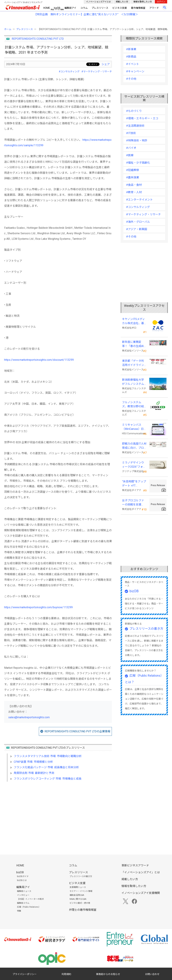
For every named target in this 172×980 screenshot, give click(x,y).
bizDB (57, 8)
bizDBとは (22, 880)
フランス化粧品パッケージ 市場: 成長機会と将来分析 (46, 767)
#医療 (130, 155)
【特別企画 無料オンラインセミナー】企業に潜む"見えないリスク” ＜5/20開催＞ (86, 14)
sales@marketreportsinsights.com (29, 717)
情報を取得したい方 (143, 2)
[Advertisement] (58, 814)
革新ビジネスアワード (135, 865)
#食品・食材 (134, 185)
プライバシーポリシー (25, 974)
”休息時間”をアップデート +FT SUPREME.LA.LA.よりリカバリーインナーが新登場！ (134, 484)
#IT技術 (131, 133)
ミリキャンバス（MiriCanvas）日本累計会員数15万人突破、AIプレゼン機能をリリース (134, 427)
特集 (19, 911)
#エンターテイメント (139, 200)
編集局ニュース (24, 891)
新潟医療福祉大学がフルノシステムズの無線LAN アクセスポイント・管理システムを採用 (133, 382)
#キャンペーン (135, 71)
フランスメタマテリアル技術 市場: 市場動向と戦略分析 (48, 756)
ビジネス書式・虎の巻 (80, 903)
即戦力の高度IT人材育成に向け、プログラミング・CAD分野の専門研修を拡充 (134, 446)
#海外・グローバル (138, 222)
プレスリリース (100, 8)
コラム (84, 8)
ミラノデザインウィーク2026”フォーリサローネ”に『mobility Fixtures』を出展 (134, 465)
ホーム (8, 29)
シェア (106, 64)
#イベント (133, 64)
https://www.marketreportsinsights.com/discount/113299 (39, 360)
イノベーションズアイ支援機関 (141, 893)
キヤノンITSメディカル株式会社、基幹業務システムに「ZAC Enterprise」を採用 (134, 321)
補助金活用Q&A (77, 895)
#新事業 (131, 49)
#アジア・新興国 (137, 229)
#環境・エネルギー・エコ (142, 118)
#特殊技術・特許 (137, 141)
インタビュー (23, 895)
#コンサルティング (69, 71)
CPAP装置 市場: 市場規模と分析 (33, 762)
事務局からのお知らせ (108, 974)
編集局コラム (23, 903)
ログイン (161, 2)
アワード (154, 8)
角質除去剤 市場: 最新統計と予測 (34, 773)
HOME (47, 8)
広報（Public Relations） (29, 907)
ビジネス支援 (120, 8)
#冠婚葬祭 (133, 170)
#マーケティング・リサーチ (97, 71)
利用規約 (66, 974)
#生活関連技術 (135, 126)
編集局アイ (70, 8)
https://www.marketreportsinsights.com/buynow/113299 (38, 607)
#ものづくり (134, 111)
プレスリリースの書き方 (146, 629)
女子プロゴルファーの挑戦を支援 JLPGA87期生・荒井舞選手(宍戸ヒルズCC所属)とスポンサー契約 (134, 503)
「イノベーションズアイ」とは (141, 872)
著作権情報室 (138, 8)
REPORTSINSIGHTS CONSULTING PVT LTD (38, 39)
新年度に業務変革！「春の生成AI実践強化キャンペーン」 (133, 344)
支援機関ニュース (78, 887)
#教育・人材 (134, 192)
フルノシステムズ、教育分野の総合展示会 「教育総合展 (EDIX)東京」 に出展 (133, 405)
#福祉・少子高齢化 (138, 163)
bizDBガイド (23, 876)
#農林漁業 (133, 177)
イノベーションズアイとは (98, 2)
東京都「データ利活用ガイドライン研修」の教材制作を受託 (133, 363)
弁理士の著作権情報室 (83, 910)
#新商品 (131, 57)
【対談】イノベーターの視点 (30, 899)
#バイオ (131, 148)
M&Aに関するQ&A (78, 899)
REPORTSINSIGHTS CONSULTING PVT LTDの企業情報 (77, 731)
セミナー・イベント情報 (81, 891)
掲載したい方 (122, 2)
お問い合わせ (152, 974)
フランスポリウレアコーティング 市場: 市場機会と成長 (48, 779)
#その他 (131, 79)
